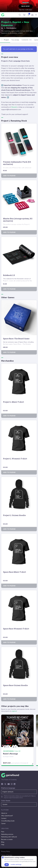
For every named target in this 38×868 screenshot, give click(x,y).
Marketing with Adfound (9, 837)
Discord (14, 107)
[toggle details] (33, 765)
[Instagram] (12, 784)
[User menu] (32, 15)
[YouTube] (9, 784)
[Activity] (29, 15)
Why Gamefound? (7, 816)
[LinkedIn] (14, 784)
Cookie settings (16, 865)
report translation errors (16, 798)
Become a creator (7, 839)
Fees (3, 832)
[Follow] (7, 747)
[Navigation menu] (36, 15)
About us (4, 813)
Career (3, 823)
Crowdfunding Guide (8, 821)
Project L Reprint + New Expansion (15, 24)
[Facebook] (2, 784)
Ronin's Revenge (10, 754)
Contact (4, 818)
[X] (5, 784)
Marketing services (7, 834)
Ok (7, 865)
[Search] (20, 15)
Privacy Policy (6, 851)
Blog (3, 842)
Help (3, 845)
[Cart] (24, 15)
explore (14, 711)
